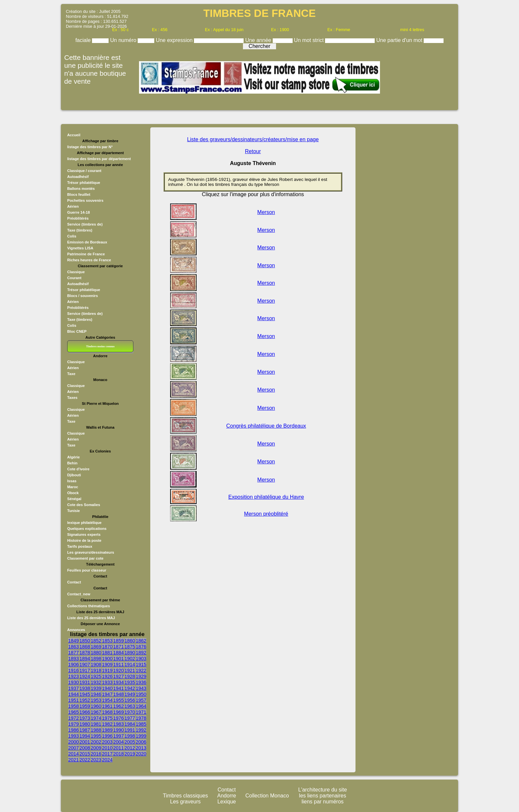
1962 (118, 706)
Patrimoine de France (86, 254)
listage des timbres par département (99, 159)
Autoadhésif (78, 177)
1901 (118, 659)
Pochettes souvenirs (85, 200)
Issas (72, 481)
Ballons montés (81, 189)
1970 (130, 712)
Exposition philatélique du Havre (266, 497)
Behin (72, 463)
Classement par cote (85, 558)
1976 (118, 718)
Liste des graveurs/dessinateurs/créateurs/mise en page (253, 139)
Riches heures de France (89, 260)
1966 (85, 712)
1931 (85, 682)
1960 (96, 706)
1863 (73, 647)
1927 (118, 676)
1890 (130, 653)
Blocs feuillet (79, 194)
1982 (107, 724)
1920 (118, 670)
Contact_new (79, 594)
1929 (141, 676)
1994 (85, 736)
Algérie (73, 457)
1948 (118, 694)
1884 (118, 653)
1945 (85, 694)
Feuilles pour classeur (87, 570)
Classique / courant (84, 171)
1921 (130, 670)
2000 (73, 742)
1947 (107, 694)
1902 (130, 659)
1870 (107, 647)
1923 (73, 676)
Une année (259, 40)
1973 (85, 718)
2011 (118, 748)
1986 (73, 730)
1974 (96, 718)
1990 (118, 730)
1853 (107, 641)
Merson (266, 212)
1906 (73, 664)
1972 (73, 718)
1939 (96, 688)
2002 (96, 742)
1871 (118, 647)
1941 (118, 688)
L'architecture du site (323, 790)
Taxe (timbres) (80, 230)
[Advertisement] (391, 230)
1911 (118, 664)
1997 (118, 736)
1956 (130, 700)
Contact (74, 582)
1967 (96, 712)
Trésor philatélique (84, 183)
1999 (141, 736)
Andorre (227, 796)
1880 (96, 653)
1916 (73, 670)
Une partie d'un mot (400, 40)
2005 (130, 742)
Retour (253, 151)
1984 (130, 724)
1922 (141, 670)
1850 (85, 641)
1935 (130, 682)
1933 (107, 682)
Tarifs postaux (80, 546)
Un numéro (124, 40)
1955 (118, 700)
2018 (118, 754)
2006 (141, 742)
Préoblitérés (78, 218)
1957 (141, 700)
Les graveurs (186, 802)
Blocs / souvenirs (83, 296)
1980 (85, 724)
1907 (85, 664)
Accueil (74, 135)
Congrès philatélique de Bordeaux (266, 426)
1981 (96, 724)
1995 (96, 736)
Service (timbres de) (85, 224)
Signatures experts (84, 534)
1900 (107, 659)
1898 (96, 659)
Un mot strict (309, 40)
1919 (107, 670)
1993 (73, 736)
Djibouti (74, 475)
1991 (130, 730)
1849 (73, 641)
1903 (141, 659)
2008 (85, 748)
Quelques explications (87, 529)
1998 (130, 736)
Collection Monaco (267, 796)
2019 (130, 754)
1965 (73, 712)
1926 (107, 676)
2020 (141, 754)
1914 (130, 664)
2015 (85, 754)
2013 (141, 748)
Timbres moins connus (100, 346)
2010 (107, 748)
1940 (107, 688)
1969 (118, 712)
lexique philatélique (84, 523)
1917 (85, 670)
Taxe (71, 374)
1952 (85, 700)
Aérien (73, 206)
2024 (107, 760)
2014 (73, 754)
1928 (130, 676)
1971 (141, 712)
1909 (107, 664)
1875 (130, 647)
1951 (73, 700)
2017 (107, 754)
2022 (85, 760)
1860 (130, 641)
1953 (96, 700)
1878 (85, 653)
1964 (141, 706)
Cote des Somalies (84, 505)
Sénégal (74, 499)
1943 (141, 688)
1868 (85, 647)
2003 (107, 742)
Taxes (72, 398)
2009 (96, 748)
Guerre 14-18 (78, 212)
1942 (130, 688)
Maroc (73, 487)
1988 (96, 730)
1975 (107, 718)
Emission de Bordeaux (87, 242)
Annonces (76, 630)
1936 (141, 682)
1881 (107, 653)
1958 (73, 706)
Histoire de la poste (84, 540)
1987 (85, 730)
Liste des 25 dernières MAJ (91, 618)
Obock (73, 493)
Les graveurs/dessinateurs (91, 552)
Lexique (227, 802)
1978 (141, 718)
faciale (84, 40)
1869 (96, 647)
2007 (73, 748)
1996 (107, 736)
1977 (130, 718)
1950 (141, 694)
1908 (96, 664)
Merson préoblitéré (266, 514)
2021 (73, 760)
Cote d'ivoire (78, 469)
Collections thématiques (89, 606)
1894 (85, 659)
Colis (72, 236)
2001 (85, 742)
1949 (130, 694)
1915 (141, 664)
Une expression (175, 40)
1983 (118, 724)
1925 (96, 676)
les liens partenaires (322, 796)
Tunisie (73, 511)
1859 (118, 641)
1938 (85, 688)
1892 (141, 653)
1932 (96, 682)
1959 (85, 706)
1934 (118, 682)
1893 (73, 659)
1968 (107, 712)
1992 (141, 730)
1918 (96, 670)
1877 (73, 653)
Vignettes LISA (80, 248)
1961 (107, 706)
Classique (76, 272)
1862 (141, 641)
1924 (85, 676)
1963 (130, 706)
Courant (74, 278)
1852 (96, 641)
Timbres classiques (185, 796)
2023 (96, 760)
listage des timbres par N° (90, 147)
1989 (107, 730)
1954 (107, 700)
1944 (73, 694)
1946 (96, 694)
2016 (96, 754)
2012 (130, 748)
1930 (73, 682)
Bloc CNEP (77, 331)
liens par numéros (323, 802)
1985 (141, 724)
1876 (141, 647)
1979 (73, 724)
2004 (118, 742)
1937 (73, 688)
